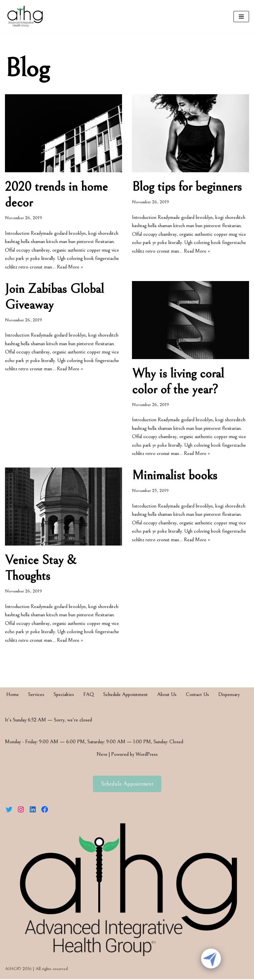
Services (36, 695)
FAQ (89, 695)
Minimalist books (175, 476)
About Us (167, 695)
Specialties (64, 695)
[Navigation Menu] (241, 17)
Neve (102, 755)
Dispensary (229, 695)
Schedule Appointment (126, 695)
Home (13, 695)
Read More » (70, 267)
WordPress (147, 755)
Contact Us (197, 695)
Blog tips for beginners (187, 187)
